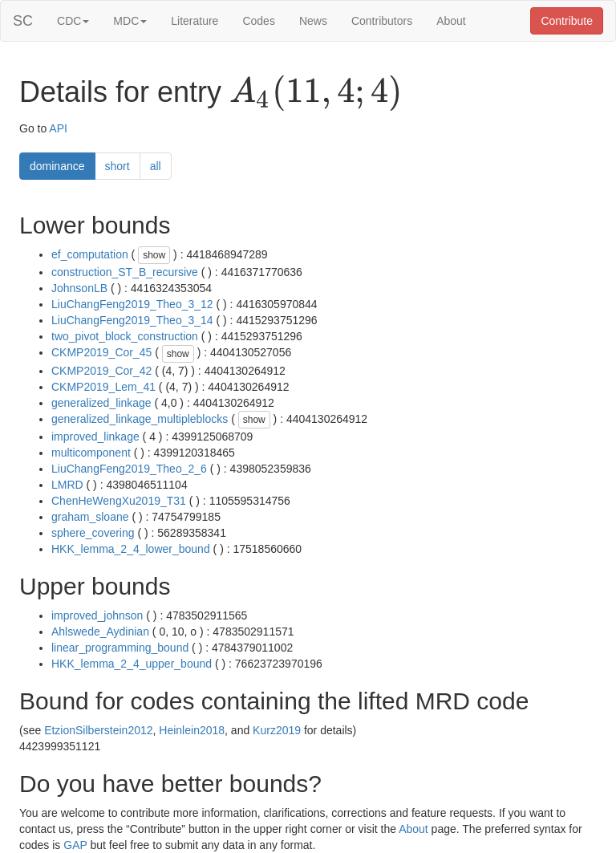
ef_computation (90, 254)
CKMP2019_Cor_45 (101, 352)
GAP (75, 845)
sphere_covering (93, 533)
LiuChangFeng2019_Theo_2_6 (129, 469)
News (313, 21)
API (58, 128)
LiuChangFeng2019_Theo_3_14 (132, 320)
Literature (195, 21)
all (156, 166)
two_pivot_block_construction (125, 336)
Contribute (567, 21)
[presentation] (316, 93)
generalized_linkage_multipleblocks (140, 419)
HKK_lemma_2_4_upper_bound (132, 664)
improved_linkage (95, 437)
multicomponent (91, 453)
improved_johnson (97, 615)
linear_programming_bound (120, 648)
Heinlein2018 (192, 730)
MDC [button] (130, 21)
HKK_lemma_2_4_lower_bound (131, 549)
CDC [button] (73, 21)
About (451, 21)
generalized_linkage (101, 403)
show (154, 255)
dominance (57, 166)
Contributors (382, 21)
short (118, 166)
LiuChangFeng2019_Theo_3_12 (132, 304)
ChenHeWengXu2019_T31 (119, 501)
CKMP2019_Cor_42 (101, 371)
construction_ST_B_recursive (125, 272)
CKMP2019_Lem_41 (103, 387)
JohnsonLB (79, 288)
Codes (258, 21)
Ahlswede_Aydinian (100, 632)
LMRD (67, 485)
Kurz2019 (277, 730)
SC (23, 21)
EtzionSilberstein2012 (98, 730)
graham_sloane (90, 517)
